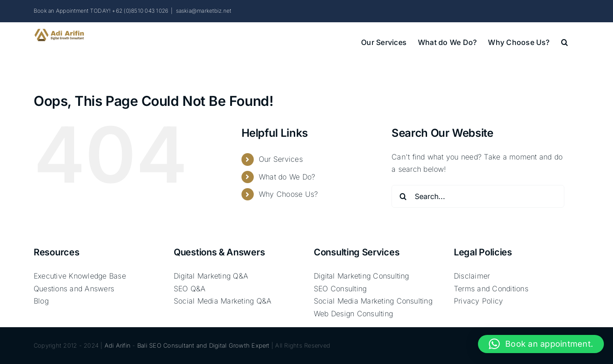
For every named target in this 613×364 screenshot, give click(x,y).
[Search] (403, 196)
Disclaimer (472, 276)
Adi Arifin (118, 345)
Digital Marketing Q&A (211, 276)
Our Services (281, 159)
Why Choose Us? (288, 194)
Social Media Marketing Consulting (373, 301)
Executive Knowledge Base (80, 276)
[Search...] (478, 196)
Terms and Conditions (491, 289)
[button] (565, 41)
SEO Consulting (340, 289)
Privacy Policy (478, 301)
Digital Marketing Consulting (362, 276)
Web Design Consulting (353, 314)
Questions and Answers (74, 289)
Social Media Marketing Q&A (223, 301)
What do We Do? (287, 177)
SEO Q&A (190, 289)
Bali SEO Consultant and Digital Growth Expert (203, 345)
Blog (41, 301)
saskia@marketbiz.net (204, 11)
